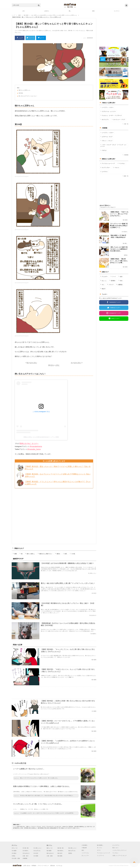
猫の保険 (60, 856)
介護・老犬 (25, 856)
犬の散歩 (14, 853)
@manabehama (36, 446)
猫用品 (70, 853)
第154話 (20, 93)
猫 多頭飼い (100, 845)
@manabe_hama (34, 449)
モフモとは (59, 866)
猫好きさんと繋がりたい (45, 554)
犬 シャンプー (85, 856)
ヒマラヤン (104, 172)
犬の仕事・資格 (16, 858)
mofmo (70, 5)
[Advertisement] (54, 516)
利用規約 (34, 866)
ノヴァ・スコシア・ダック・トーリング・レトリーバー (113, 145)
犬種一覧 (125, 124)
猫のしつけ (50, 848)
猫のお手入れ (72, 851)
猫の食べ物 (60, 848)
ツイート (30, 38)
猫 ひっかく (116, 848)
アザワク (103, 150)
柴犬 (83, 850)
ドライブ (110, 285)
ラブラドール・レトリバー (108, 111)
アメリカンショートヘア (107, 163)
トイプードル (85, 853)
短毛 (65, 554)
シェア (20, 38)
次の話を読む (76, 363)
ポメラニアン (105, 119)
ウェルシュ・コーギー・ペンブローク (111, 115)
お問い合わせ (27, 866)
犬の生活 (36, 853)
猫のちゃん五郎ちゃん (24, 90)
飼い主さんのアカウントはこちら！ (27, 96)
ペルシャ (116, 167)
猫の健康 (49, 851)
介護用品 (119, 285)
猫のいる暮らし (30, 554)
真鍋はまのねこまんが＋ (29, 444)
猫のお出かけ (50, 853)
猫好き (58, 554)
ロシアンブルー (105, 167)
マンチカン (121, 163)
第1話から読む (54, 365)
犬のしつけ (15, 848)
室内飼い (113, 281)
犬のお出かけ (26, 853)
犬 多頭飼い (85, 845)
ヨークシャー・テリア (118, 119)
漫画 (93, 11)
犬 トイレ (100, 848)
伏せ (120, 281)
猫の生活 (60, 853)
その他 (72, 554)
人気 (23, 11)
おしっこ (103, 281)
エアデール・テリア (106, 137)
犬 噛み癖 (84, 848)
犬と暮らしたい (38, 848)
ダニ (102, 285)
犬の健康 (14, 851)
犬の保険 (36, 856)
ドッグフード (101, 856)
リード (113, 276)
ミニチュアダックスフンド (119, 850)
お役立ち (47, 11)
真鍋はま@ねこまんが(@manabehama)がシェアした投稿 (41, 437)
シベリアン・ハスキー (107, 107)
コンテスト (117, 11)
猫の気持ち (60, 851)
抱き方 (103, 289)
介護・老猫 (50, 856)
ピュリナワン (116, 845)
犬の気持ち (25, 851)
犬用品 (13, 856)
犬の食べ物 (25, 848)
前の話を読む (32, 363)
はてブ (41, 38)
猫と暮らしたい (73, 848)
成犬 (120, 276)
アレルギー (104, 276)
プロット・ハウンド (106, 141)
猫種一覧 (125, 176)
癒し (70, 11)
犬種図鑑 (125, 155)
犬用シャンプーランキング (119, 856)
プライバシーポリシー (43, 866)
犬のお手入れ (37, 851)
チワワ (99, 850)
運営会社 (53, 866)
